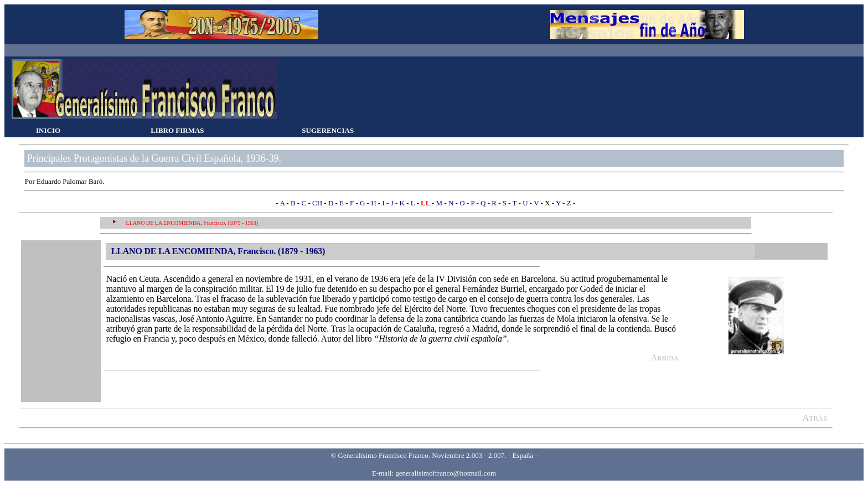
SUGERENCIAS (328, 130)
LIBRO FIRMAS (177, 130)
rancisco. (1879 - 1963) (232, 223)
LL (426, 203)
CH (317, 203)
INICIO (48, 130)
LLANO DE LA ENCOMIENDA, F (166, 223)
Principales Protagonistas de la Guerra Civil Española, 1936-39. (154, 158)
